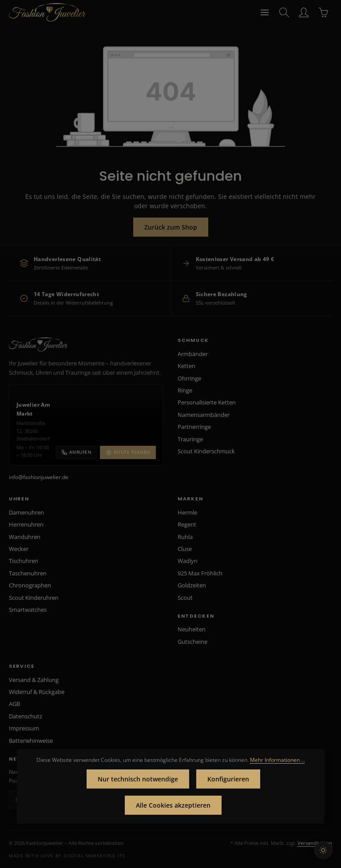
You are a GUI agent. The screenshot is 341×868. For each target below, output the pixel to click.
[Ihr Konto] (304, 12)
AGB (14, 704)
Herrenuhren (26, 524)
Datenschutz (26, 716)
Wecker (19, 549)
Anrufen (77, 452)
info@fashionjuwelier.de (39, 477)
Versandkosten (315, 843)
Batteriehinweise (31, 741)
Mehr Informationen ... (278, 760)
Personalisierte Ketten (207, 402)
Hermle (187, 512)
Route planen (128, 452)
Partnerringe (194, 427)
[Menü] (265, 12)
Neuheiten (192, 629)
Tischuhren (24, 561)
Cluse (185, 549)
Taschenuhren (28, 573)
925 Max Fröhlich (200, 573)
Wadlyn (188, 561)
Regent (187, 524)
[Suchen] (284, 12)
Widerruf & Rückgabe (37, 692)
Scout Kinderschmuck (206, 451)
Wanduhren (25, 537)
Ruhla (185, 537)
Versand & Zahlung (34, 680)
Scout (185, 598)
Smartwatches (28, 610)
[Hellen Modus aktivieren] (323, 850)
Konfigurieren (228, 779)
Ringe (185, 390)
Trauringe (190, 439)
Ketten (186, 366)
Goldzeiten (192, 585)
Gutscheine (192, 642)
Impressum (24, 728)
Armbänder (193, 354)
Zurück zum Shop (171, 227)
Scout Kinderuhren (34, 598)
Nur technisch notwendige (138, 779)
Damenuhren (26, 512)
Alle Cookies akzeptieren (173, 805)
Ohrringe (189, 378)
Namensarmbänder (204, 415)
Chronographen (30, 585)
